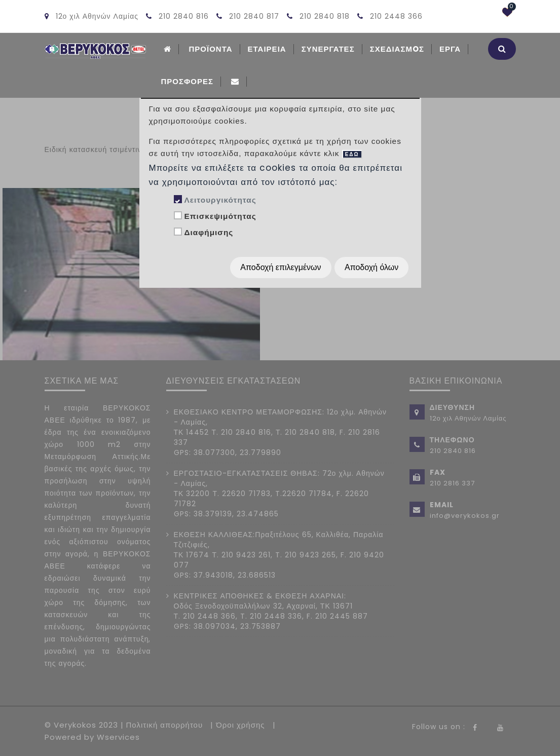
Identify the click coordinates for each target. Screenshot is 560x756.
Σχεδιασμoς (397, 49)
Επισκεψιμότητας (220, 216)
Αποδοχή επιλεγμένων (281, 267)
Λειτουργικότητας (220, 200)
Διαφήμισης (209, 232)
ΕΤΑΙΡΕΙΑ (267, 49)
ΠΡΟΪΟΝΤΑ (211, 49)
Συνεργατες (328, 49)
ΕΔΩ (352, 154)
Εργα (450, 49)
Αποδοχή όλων (371, 267)
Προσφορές (188, 81)
